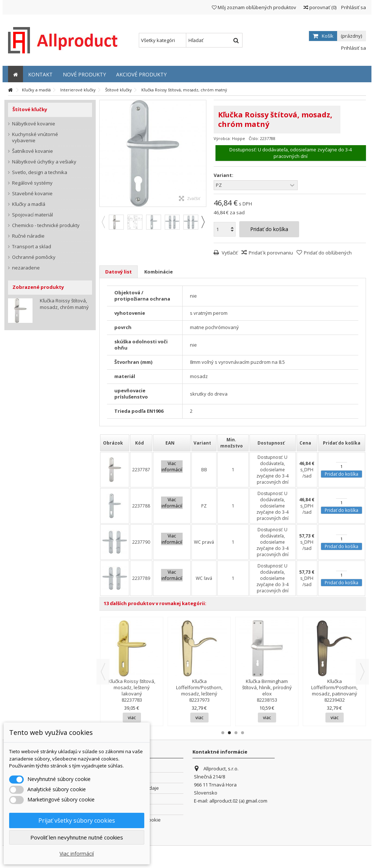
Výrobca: (222, 138)
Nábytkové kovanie (34, 124)
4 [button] (243, 733)
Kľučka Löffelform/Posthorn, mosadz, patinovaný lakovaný (334, 690)
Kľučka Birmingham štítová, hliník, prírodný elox (267, 687)
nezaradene (26, 268)
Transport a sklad (32, 247)
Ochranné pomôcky (34, 257)
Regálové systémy (32, 183)
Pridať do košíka (341, 474)
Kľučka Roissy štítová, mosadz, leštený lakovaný (132, 687)
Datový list (119, 272)
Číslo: (254, 138)
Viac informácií (77, 854)
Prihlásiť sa (353, 7)
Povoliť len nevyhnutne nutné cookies (77, 837)
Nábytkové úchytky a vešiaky (44, 162)
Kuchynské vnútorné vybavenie (35, 137)
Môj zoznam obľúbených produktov (254, 7)
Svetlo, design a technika (40, 172)
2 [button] (229, 733)
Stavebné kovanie (32, 194)
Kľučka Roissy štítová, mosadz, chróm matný (64, 304)
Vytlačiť (229, 253)
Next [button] (203, 222)
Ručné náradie (28, 236)
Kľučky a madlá (29, 204)
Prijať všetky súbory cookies (77, 820)
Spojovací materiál (33, 215)
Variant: (224, 175)
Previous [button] (103, 222)
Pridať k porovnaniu (271, 253)
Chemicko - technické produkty (46, 225)
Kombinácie (159, 272)
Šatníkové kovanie (33, 151)
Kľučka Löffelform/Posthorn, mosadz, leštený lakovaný (199, 690)
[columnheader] (115, 443)
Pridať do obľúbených (328, 253)
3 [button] (236, 733)
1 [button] (223, 733)
